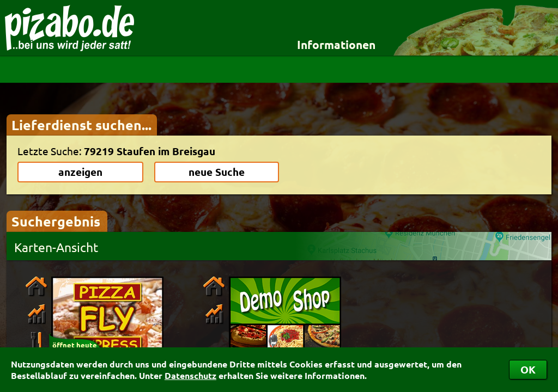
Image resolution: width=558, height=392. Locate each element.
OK (528, 369)
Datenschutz (190, 375)
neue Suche (217, 172)
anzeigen (80, 172)
